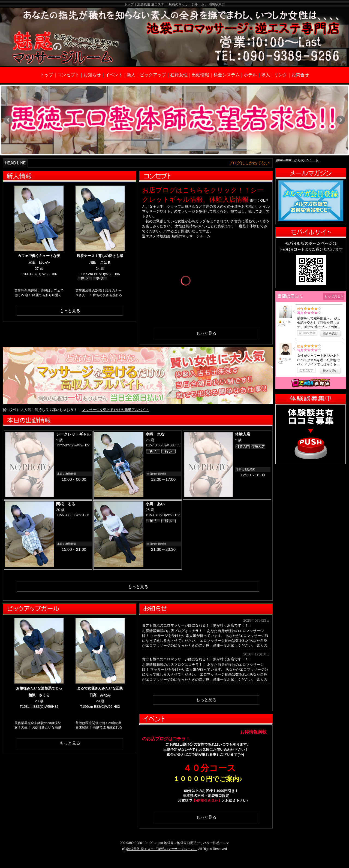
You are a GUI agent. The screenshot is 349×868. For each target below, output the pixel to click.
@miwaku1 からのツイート (297, 160)
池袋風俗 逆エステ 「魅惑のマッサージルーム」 (162, 849)
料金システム (227, 75)
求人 (266, 75)
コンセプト (68, 75)
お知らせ (92, 75)
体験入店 (243, 434)
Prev (8, 120)
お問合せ (300, 75)
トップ (47, 75)
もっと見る (70, 311)
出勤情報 (200, 75)
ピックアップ (153, 75)
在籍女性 (179, 75)
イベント (114, 75)
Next (341, 120)
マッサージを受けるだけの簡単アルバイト (115, 410)
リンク (281, 75)
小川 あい (155, 504)
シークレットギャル (73, 434)
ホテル (250, 75)
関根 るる (66, 504)
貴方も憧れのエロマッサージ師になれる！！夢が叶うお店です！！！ (197, 625)
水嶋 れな (155, 434)
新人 (131, 75)
